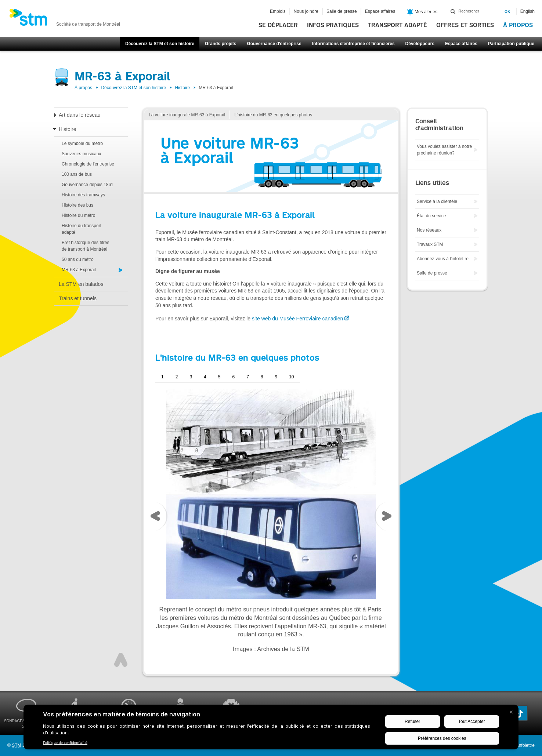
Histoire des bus (77, 205)
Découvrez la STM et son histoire (160, 44)
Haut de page (121, 660)
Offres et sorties (465, 25)
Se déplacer (278, 25)
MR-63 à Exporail (79, 270)
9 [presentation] (276, 377)
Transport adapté (398, 25)
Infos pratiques (333, 25)
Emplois (278, 11)
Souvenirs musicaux (81, 154)
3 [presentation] (191, 377)
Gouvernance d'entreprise (274, 44)
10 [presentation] (291, 377)
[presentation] (157, 518)
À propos (518, 25)
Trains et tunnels (78, 298)
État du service (431, 216)
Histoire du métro (78, 215)
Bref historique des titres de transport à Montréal (85, 246)
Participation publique (511, 44)
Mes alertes (422, 12)
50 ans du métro (78, 259)
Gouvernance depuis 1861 (88, 185)
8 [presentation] (262, 377)
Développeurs (420, 44)
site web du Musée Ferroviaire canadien (297, 319)
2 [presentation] (177, 377)
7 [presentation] (248, 377)
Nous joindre (306, 11)
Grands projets (221, 44)
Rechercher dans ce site (453, 11)
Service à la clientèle (437, 201)
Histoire (182, 88)
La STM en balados (81, 284)
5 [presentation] (219, 377)
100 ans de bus (77, 174)
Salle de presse (342, 11)
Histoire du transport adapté (82, 229)
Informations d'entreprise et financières (353, 44)
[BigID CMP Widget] (271, 729)
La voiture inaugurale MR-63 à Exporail (187, 115)
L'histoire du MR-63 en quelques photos (273, 115)
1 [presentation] (162, 377)
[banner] (65, 19)
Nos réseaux (429, 230)
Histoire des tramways (83, 195)
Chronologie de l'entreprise (88, 164)
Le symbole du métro (82, 143)
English (527, 11)
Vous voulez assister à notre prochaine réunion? (444, 150)
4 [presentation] (205, 377)
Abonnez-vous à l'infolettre (443, 259)
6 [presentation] (233, 377)
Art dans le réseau (80, 115)
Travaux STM (430, 244)
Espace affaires (461, 44)
